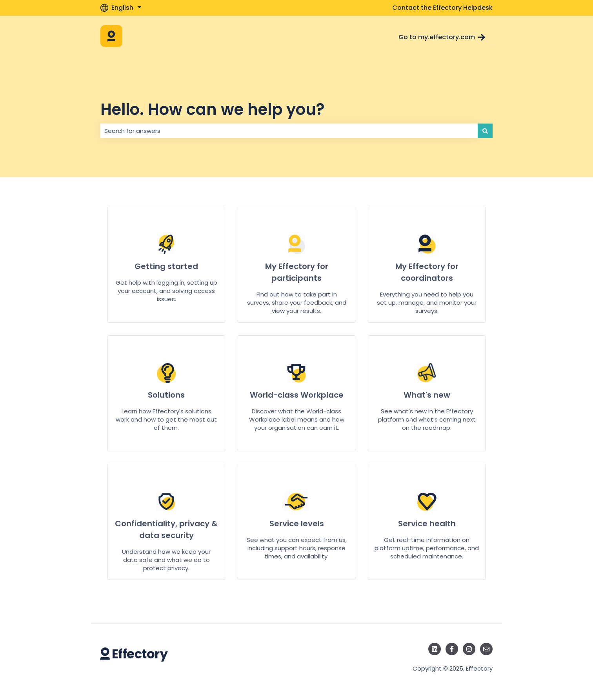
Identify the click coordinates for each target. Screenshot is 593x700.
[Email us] (486, 649)
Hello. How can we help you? (212, 109)
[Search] (485, 131)
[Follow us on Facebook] (452, 649)
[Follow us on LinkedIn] (435, 649)
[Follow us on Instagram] (469, 649)
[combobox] (289, 131)
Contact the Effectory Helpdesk (442, 8)
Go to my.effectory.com (442, 37)
